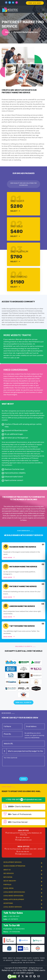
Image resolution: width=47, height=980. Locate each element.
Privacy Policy (27, 960)
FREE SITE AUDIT (35, 3)
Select (15, 211)
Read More (9, 557)
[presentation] (20, 772)
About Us (12, 958)
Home (8, 32)
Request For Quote (24, 958)
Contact (17, 960)
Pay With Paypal (29, 963)
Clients (36, 958)
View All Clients (23, 702)
